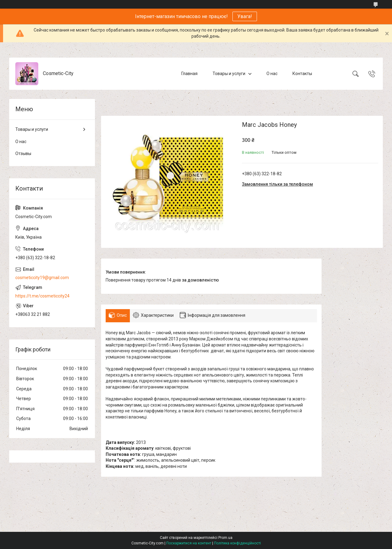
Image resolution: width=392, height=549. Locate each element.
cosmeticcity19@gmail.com (42, 278)
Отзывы (23, 153)
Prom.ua (225, 538)
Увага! (245, 16)
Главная (189, 74)
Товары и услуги (229, 74)
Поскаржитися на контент (189, 543)
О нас (272, 74)
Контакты (302, 74)
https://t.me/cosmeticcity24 (42, 296)
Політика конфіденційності (237, 543)
